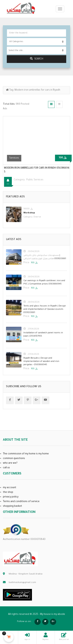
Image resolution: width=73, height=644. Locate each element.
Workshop (29, 213)
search (37, 59)
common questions (14, 459)
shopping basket (12, 506)
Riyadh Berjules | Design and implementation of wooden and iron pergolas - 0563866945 (41, 361)
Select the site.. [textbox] (16, 51)
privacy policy (11, 497)
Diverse (37, 217)
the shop (8, 492)
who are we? (10, 463)
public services (35, 180)
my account (10, 488)
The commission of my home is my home (26, 454)
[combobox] (36, 50)
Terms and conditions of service (21, 502)
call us (6, 468)
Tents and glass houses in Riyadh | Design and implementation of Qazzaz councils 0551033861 (45, 309)
